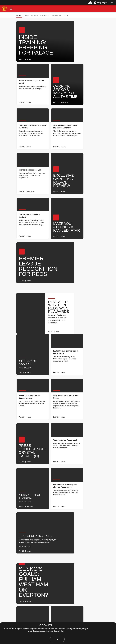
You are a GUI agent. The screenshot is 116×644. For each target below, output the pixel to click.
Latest (19, 16)
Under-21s (45, 16)
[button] (11, 9)
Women (34, 16)
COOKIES (46, 625)
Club (66, 16)
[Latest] (71, 577)
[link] (68, 59)
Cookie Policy (59, 631)
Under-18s (57, 16)
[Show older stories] (51, 577)
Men (27, 16)
